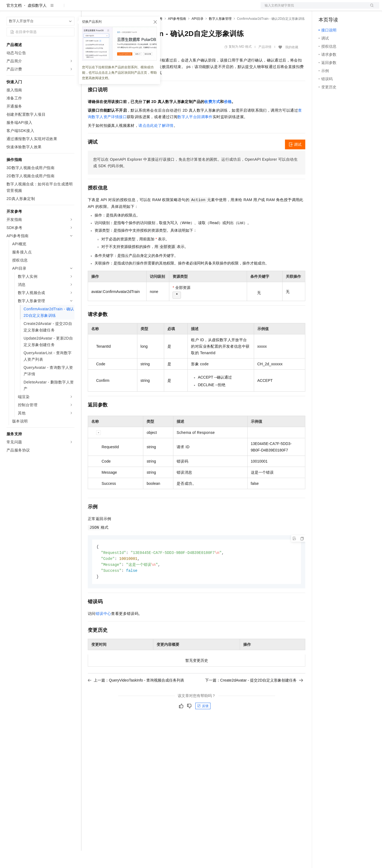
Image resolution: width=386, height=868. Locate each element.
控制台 (338, 9)
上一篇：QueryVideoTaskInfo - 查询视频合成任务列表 (136, 699)
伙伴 (147, 9)
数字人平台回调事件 (195, 134)
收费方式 (212, 119)
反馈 (203, 725)
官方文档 (14, 23)
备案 (325, 9)
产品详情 (265, 64)
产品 (70, 9)
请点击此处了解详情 (156, 143)
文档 (313, 9)
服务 (160, 9)
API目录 (197, 36)
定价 (117, 9)
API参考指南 (177, 36)
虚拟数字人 (37, 23)
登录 (370, 9)
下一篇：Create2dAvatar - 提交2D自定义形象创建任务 (254, 699)
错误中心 (103, 633)
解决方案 (87, 9)
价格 (228, 119)
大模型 (56, 9)
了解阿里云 (179, 9)
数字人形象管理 (220, 36)
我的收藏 (292, 64)
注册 (351, 9)
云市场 (132, 9)
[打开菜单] (9, 9)
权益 (104, 9)
